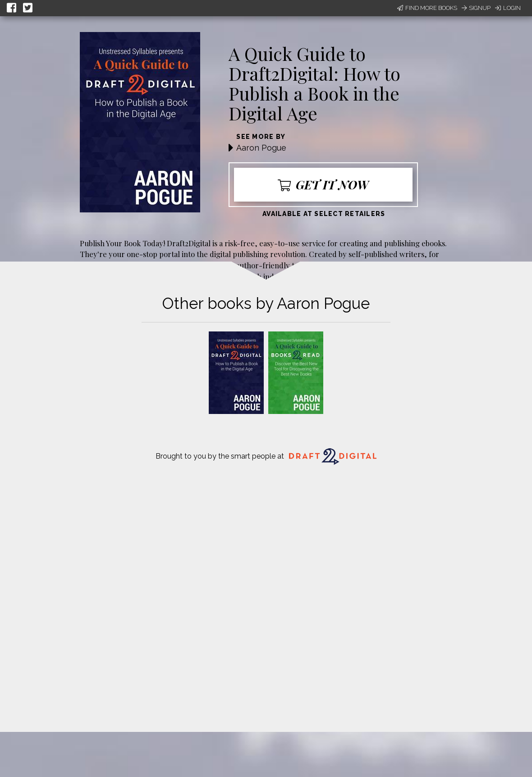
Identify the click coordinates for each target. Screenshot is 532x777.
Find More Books (427, 8)
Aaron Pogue (261, 148)
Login (508, 8)
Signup (476, 8)
